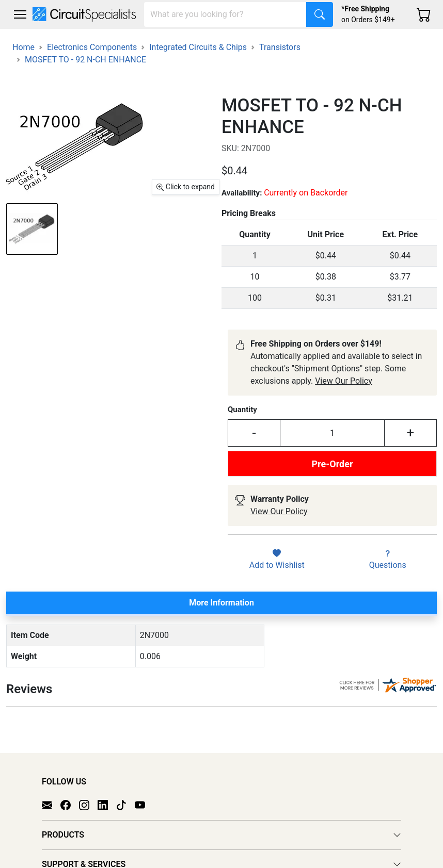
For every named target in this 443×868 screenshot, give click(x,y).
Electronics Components (92, 47)
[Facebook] (70, 794)
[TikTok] (125, 794)
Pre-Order (332, 464)
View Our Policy (344, 381)
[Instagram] (88, 794)
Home (23, 47)
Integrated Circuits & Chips (198, 47)
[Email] (51, 794)
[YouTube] (144, 794)
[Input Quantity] (332, 433)
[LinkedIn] (107, 794)
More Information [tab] (221, 603)
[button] (20, 14)
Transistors (280, 47)
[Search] (225, 14)
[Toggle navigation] (20, 14)
